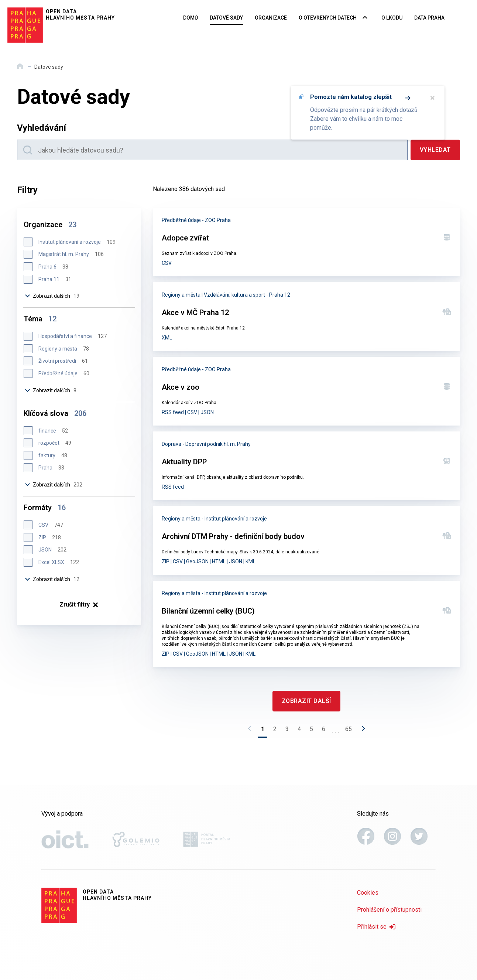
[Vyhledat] (435, 150)
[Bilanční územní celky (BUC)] (306, 624)
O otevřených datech (328, 18)
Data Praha (429, 18)
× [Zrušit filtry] (79, 605)
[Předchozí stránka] (251, 731)
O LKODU (392, 18)
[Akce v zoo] (306, 391)
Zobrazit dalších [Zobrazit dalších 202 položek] (54, 485)
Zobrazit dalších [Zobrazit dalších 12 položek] (52, 579)
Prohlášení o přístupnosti (389, 910)
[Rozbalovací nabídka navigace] (365, 18)
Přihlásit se (376, 927)
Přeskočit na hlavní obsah (0, 0)
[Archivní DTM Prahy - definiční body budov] (306, 540)
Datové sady (226, 18)
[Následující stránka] (361, 731)
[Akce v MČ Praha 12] (306, 317)
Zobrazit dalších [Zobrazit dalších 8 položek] (51, 390)
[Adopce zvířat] (306, 242)
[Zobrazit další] (306, 701)
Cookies (368, 893)
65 (349, 729)
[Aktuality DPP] (306, 466)
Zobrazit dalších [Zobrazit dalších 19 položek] (52, 296)
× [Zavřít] (433, 98)
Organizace (271, 18)
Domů (191, 18)
